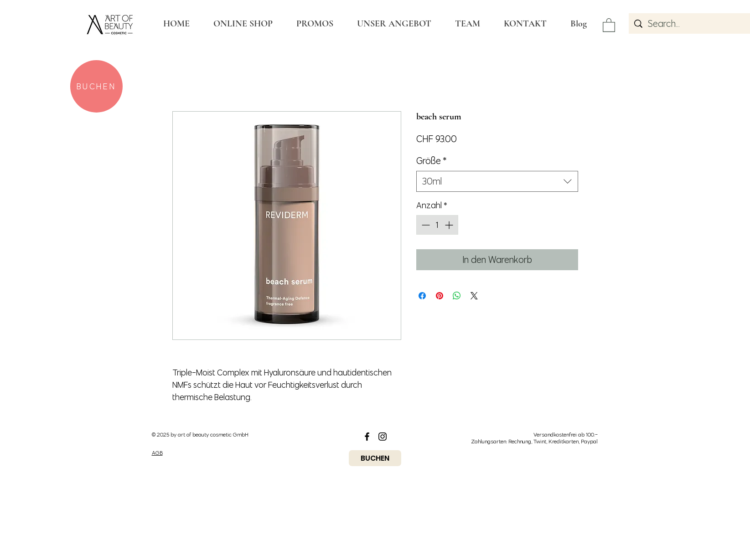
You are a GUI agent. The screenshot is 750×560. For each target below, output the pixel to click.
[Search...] (698, 23)
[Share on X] (474, 296)
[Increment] (450, 225)
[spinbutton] (437, 225)
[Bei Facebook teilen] (422, 296)
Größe (432, 161)
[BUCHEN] (96, 86)
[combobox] (497, 181)
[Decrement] (425, 225)
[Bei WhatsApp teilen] (457, 296)
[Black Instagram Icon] (383, 437)
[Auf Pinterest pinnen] (440, 296)
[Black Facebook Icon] (367, 437)
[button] (609, 25)
